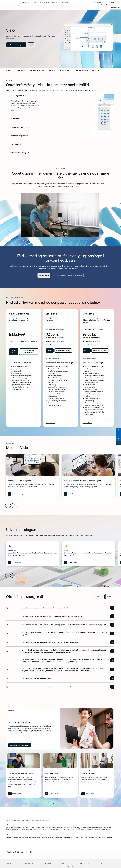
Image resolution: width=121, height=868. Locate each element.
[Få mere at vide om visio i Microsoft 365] (15, 794)
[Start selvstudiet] (71, 494)
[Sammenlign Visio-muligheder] (20, 745)
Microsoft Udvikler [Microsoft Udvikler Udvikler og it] (84, 866)
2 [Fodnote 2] (64, 341)
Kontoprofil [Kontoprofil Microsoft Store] (28, 866)
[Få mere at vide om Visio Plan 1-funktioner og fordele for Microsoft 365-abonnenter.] (50, 423)
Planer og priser (44, 3)
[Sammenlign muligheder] (17, 494)
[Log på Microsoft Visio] (31, 45)
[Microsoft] (13, 3)
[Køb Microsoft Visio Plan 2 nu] (87, 351)
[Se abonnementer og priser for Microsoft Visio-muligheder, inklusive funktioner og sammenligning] (16, 45)
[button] (60, 215)
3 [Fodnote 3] (59, 358)
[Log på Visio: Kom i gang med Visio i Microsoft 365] (14, 352)
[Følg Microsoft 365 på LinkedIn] (22, 852)
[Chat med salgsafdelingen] (118, 428)
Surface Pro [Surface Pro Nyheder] (9, 866)
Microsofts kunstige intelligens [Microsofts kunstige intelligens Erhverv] (67, 866)
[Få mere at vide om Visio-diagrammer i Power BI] (70, 562)
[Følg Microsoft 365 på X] (26, 852)
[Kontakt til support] (118, 440)
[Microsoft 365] (27, 3)
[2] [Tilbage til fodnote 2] (7, 824)
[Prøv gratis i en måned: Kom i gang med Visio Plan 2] (100, 351)
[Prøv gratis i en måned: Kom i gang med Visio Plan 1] (63, 351)
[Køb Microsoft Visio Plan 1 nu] (50, 351)
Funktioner (55, 3)
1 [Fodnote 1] (30, 380)
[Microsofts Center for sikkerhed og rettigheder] (67, 275)
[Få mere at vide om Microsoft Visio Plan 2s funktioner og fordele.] (87, 423)
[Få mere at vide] (44, 275)
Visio (36, 2)
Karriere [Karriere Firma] (100, 866)
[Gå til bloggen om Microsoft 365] (31, 852)
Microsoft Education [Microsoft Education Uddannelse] (48, 866)
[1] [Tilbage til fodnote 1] (7, 818)
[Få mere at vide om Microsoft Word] (14, 562)
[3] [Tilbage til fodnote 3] (7, 835)
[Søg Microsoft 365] (106, 2)
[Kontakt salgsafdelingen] (118, 432)
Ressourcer (65, 3)
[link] (9, 71)
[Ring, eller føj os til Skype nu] (118, 436)
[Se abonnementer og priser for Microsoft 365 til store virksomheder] (29, 352)
